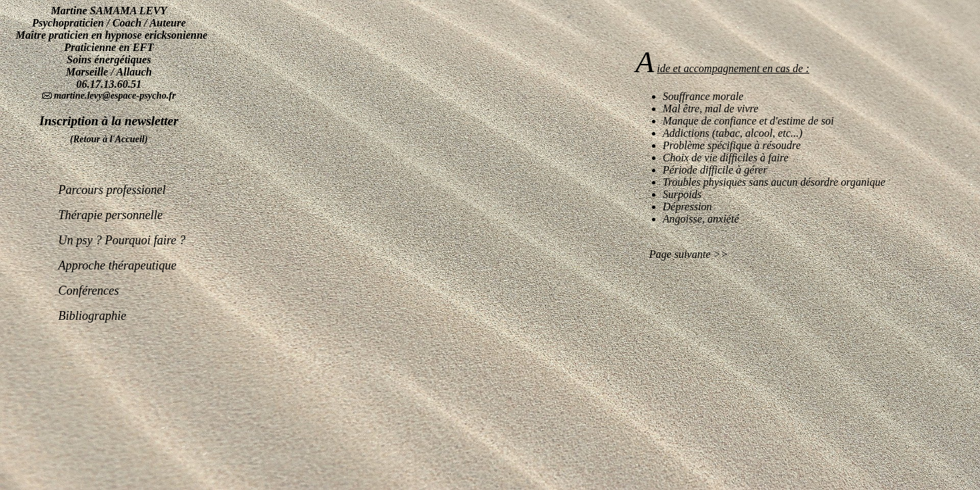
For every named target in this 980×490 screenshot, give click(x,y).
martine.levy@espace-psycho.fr (114, 96)
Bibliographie (92, 306)
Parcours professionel (112, 180)
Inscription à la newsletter (109, 121)
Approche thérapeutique (117, 255)
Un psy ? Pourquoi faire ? (121, 230)
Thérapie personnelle (110, 205)
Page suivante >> (682, 254)
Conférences (88, 280)
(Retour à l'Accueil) (109, 139)
